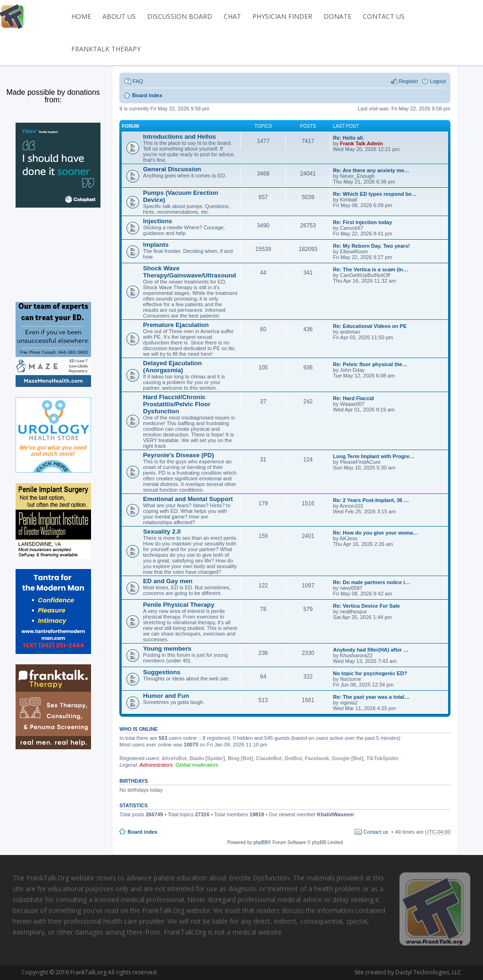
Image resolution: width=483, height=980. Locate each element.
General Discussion (172, 169)
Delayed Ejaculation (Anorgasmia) (172, 367)
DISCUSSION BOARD (180, 16)
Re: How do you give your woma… (375, 533)
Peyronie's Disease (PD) (178, 455)
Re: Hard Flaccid (354, 398)
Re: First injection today (362, 222)
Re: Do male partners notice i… (371, 582)
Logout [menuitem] (438, 81)
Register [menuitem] (408, 81)
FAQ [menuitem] (138, 81)
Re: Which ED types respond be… (375, 194)
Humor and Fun (166, 696)
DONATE (337, 16)
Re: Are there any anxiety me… (371, 170)
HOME (81, 16)
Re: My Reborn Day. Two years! (371, 246)
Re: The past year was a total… (371, 697)
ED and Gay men (168, 581)
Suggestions (162, 672)
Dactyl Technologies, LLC (391, 972)
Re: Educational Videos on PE (370, 326)
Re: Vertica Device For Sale (366, 606)
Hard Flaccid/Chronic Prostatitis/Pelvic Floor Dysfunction (177, 404)
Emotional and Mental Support (188, 499)
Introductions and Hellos (179, 137)
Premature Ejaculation (176, 325)
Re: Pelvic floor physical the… (370, 364)
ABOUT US (119, 16)
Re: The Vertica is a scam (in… (371, 269)
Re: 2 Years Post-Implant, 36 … (371, 500)
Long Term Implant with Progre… (374, 456)
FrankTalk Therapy (106, 49)
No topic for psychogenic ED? (370, 673)
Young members (167, 649)
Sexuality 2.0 (162, 532)
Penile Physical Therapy (179, 605)
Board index (142, 832)
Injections (158, 221)
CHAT (232, 16)
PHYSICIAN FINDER (282, 16)
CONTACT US (384, 16)
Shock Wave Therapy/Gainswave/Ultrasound (189, 272)
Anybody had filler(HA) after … (371, 650)
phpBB (260, 842)
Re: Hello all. (349, 138)
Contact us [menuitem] (376, 832)
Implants (156, 245)
